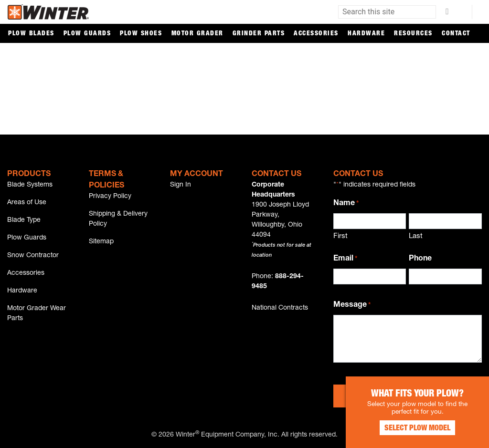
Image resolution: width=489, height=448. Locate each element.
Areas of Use (27, 203)
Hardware (366, 34)
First (340, 236)
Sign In (181, 185)
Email (345, 260)
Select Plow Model (417, 429)
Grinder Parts (259, 34)
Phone (420, 259)
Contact (456, 34)
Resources (413, 34)
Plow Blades (31, 34)
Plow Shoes (141, 34)
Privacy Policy (110, 197)
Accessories (316, 34)
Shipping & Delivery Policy (118, 219)
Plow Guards (87, 34)
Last (416, 236)
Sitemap (101, 242)
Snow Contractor (33, 256)
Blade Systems (30, 185)
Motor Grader (197, 34)
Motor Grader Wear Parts (37, 314)
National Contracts (280, 308)
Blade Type (24, 220)
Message (352, 306)
